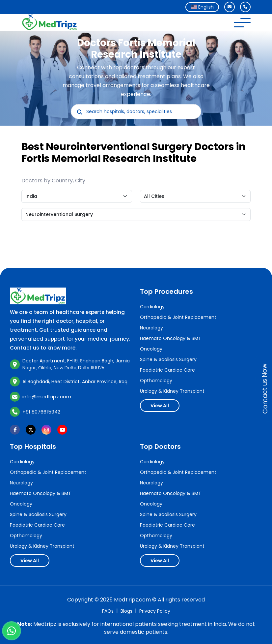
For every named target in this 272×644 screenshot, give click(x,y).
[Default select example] (77, 196)
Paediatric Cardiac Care (167, 370)
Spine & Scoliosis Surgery (168, 359)
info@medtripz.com (47, 397)
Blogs (126, 611)
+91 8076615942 (41, 412)
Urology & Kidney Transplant (172, 391)
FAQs (108, 611)
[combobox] (202, 7)
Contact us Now (265, 389)
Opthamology (156, 381)
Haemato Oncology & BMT (171, 338)
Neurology (151, 328)
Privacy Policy (155, 611)
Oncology (151, 349)
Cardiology (152, 307)
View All (160, 406)
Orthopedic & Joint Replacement (178, 317)
